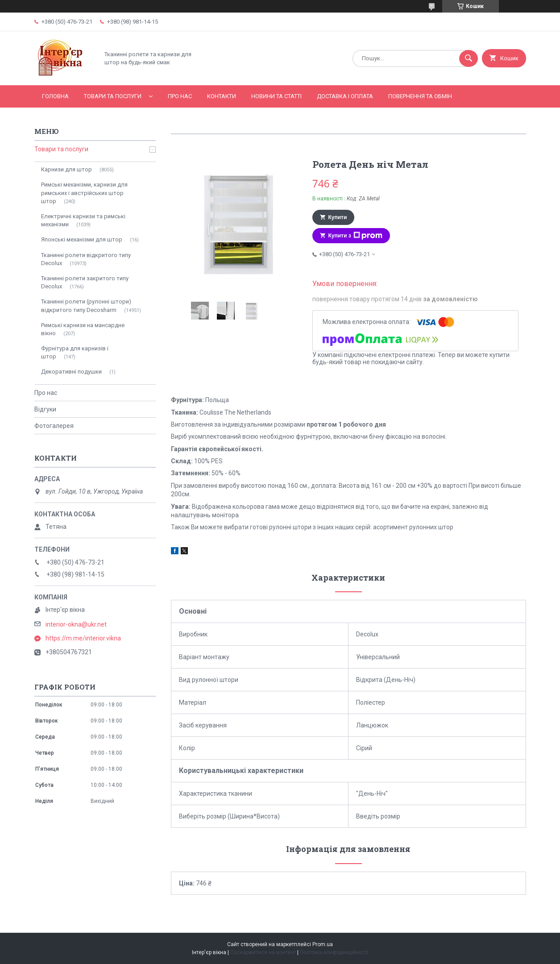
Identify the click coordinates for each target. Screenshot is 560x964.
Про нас (180, 96)
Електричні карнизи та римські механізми (83, 220)
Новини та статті (276, 96)
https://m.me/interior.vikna (83, 638)
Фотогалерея (54, 426)
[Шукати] (469, 58)
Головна (55, 96)
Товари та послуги (113, 96)
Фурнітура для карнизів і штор (75, 352)
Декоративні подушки (71, 372)
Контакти (222, 96)
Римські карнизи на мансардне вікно (83, 329)
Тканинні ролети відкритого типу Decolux (86, 259)
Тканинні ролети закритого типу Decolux (85, 282)
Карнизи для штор (66, 169)
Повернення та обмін (420, 96)
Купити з (355, 236)
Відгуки (45, 409)
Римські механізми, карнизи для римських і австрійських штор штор (84, 193)
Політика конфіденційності (334, 952)
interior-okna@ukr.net (76, 624)
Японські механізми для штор (82, 239)
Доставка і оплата (345, 96)
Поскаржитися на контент (263, 952)
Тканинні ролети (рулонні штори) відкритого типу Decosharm (86, 305)
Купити (338, 217)
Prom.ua (323, 944)
